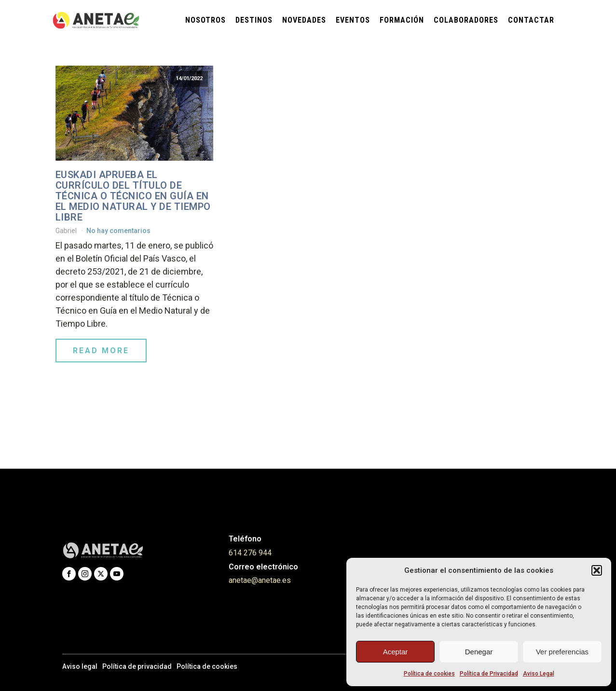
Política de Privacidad (489, 674)
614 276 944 (250, 553)
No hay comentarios (118, 231)
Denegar (479, 652)
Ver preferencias (562, 652)
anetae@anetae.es (260, 580)
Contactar (531, 20)
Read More (101, 351)
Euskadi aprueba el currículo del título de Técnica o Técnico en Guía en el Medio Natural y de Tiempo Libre (133, 196)
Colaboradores (466, 20)
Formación (402, 20)
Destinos (254, 20)
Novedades (304, 20)
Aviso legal (80, 666)
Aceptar (396, 652)
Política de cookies (429, 674)
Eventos (353, 20)
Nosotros (205, 20)
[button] (597, 570)
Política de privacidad (137, 666)
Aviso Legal (539, 674)
